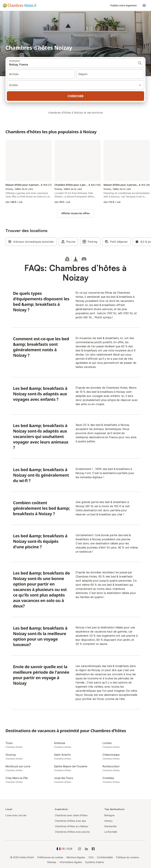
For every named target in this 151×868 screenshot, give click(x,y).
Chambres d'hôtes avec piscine (72, 832)
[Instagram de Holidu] (80, 849)
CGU (91, 857)
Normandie (110, 826)
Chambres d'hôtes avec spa (70, 821)
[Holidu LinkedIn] (86, 849)
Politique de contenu (128, 857)
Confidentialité (105, 857)
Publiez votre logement (123, 5)
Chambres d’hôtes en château (71, 826)
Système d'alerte (95, 862)
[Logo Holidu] (20, 5)
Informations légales (71, 862)
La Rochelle (111, 832)
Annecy (109, 821)
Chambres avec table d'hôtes (71, 815)
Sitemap (52, 862)
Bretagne (109, 815)
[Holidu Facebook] (93, 849)
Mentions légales (76, 857)
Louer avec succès (16, 815)
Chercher (75, 96)
